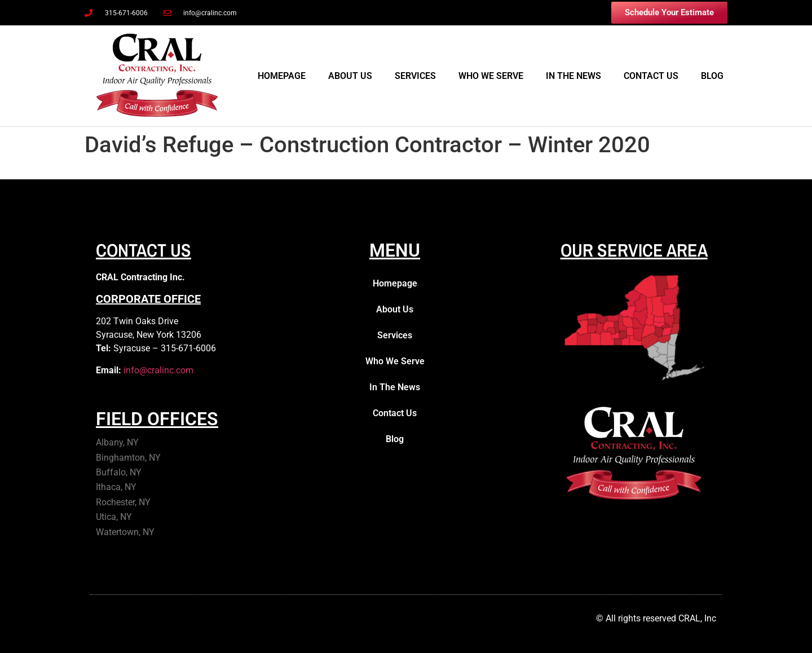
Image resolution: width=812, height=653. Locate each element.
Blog (712, 76)
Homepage (282, 76)
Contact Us (651, 76)
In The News (573, 76)
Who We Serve (491, 76)
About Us (350, 76)
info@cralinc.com (158, 370)
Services (415, 76)
